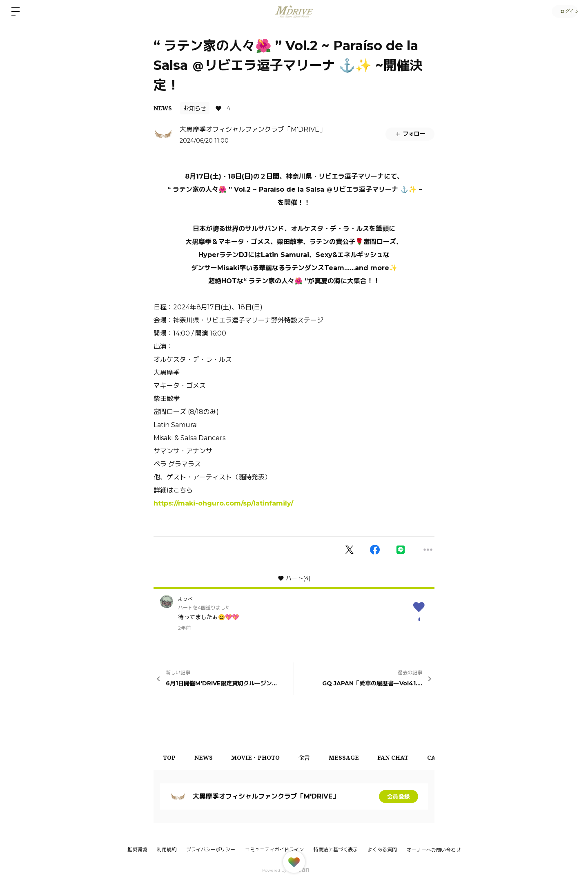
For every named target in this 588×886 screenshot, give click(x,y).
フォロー (410, 134)
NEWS (163, 108)
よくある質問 (382, 849)
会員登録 (399, 797)
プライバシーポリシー (211, 849)
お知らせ (195, 108)
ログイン (564, 11)
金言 (310, 757)
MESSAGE (352, 757)
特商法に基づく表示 (336, 849)
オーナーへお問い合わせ (434, 850)
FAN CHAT (403, 757)
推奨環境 (137, 849)
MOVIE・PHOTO (260, 757)
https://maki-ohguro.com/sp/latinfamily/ (223, 503)
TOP (170, 757)
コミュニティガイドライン (274, 849)
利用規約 (167, 849)
